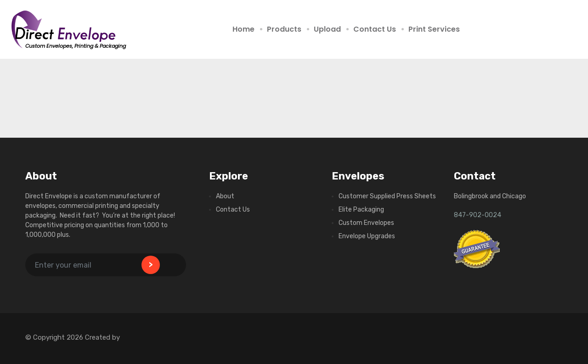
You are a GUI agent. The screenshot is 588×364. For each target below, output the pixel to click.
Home (243, 29)
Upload (327, 29)
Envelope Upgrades (367, 236)
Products (284, 29)
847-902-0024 (478, 215)
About (225, 196)
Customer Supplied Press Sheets (387, 196)
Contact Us (375, 29)
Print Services (434, 29)
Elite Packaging (361, 210)
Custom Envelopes (366, 223)
